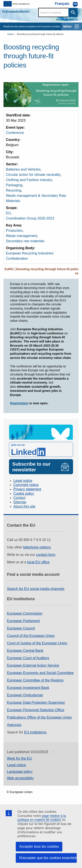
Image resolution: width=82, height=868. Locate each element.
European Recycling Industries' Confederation (30, 256)
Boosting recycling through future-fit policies (40, 34)
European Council (21, 628)
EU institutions (35, 732)
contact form (46, 555)
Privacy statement (27, 489)
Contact (19, 498)
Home (11, 34)
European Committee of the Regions (35, 680)
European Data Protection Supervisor (36, 703)
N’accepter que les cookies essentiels (48, 858)
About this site (24, 506)
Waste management (22, 236)
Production (14, 231)
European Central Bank (25, 651)
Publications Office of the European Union (39, 717)
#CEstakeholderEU (16, 12)
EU (8, 213)
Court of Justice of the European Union (37, 643)
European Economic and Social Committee (40, 673)
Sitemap (20, 502)
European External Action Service (33, 665)
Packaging (14, 185)
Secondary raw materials (25, 241)
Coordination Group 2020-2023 (30, 218)
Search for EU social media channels (36, 589)
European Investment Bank (28, 688)
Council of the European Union (31, 636)
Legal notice (23, 481)
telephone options (37, 547)
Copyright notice (26, 485)
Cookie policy (24, 494)
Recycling (13, 190)
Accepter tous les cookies (39, 846)
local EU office (38, 562)
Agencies (14, 725)
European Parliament (23, 621)
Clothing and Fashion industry (29, 180)
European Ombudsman (25, 695)
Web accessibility (20, 778)
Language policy (20, 772)
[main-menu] (77, 26)
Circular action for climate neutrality (33, 175)
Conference (15, 133)
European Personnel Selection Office (36, 710)
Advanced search (67, 20)
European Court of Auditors (28, 658)
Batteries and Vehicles (23, 169)
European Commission (25, 613)
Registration (19, 403)
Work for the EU (19, 758)
